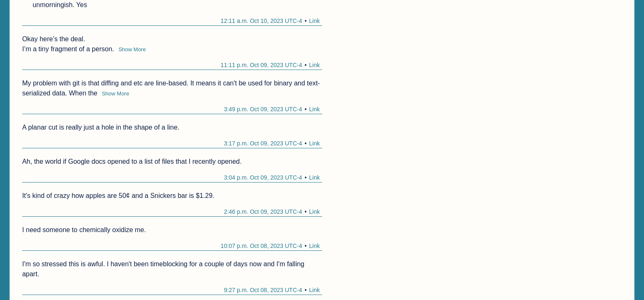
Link (314, 21)
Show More (132, 49)
